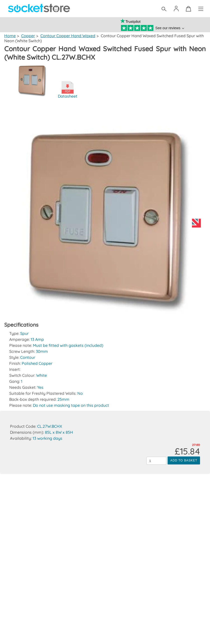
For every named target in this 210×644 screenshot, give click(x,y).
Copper (28, 36)
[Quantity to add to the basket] (156, 461)
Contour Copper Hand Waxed (67, 36)
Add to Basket (184, 460)
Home (10, 36)
